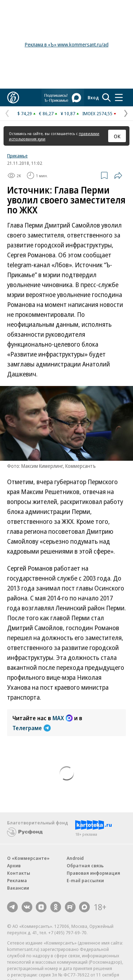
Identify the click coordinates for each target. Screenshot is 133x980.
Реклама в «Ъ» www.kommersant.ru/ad (67, 44)
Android (75, 858)
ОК (117, 136)
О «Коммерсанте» (28, 858)
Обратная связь (85, 866)
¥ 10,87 (68, 113)
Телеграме (32, 728)
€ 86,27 (46, 113)
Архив (14, 866)
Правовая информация (93, 873)
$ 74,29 (25, 113)
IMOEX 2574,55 (97, 113)
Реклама (17, 880)
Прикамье (17, 156)
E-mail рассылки (85, 880)
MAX (63, 718)
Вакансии (18, 888)
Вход (93, 97)
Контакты (19, 873)
